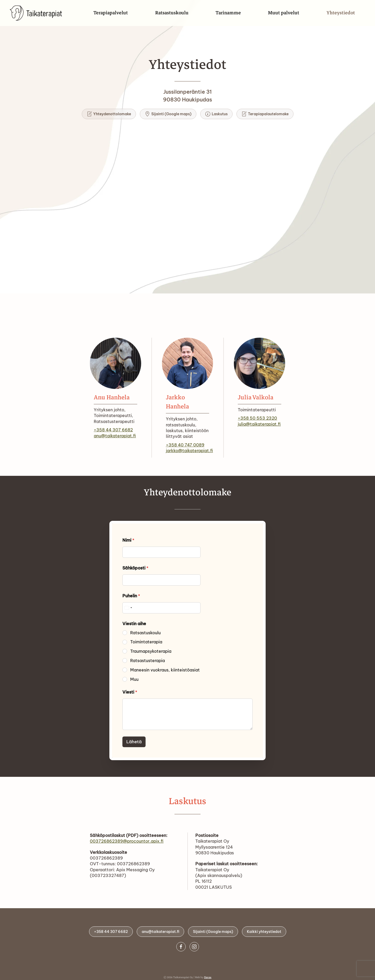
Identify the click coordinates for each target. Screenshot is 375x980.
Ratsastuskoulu (145, 633)
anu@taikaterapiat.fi (115, 436)
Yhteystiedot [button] (341, 13)
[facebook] (182, 947)
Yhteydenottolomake (109, 114)
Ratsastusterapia (148, 661)
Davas (208, 977)
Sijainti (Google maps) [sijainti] (168, 114)
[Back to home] (38, 13)
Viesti (130, 692)
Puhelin (131, 596)
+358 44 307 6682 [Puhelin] (109, 932)
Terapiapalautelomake (265, 114)
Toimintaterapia (146, 642)
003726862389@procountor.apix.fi (127, 841)
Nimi (128, 540)
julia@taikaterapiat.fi (259, 424)
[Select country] (128, 608)
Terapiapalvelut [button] (111, 13)
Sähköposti (135, 568)
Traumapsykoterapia (151, 651)
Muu (134, 679)
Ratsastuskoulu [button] (172, 13)
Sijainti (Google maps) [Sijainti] (211, 932)
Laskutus (216, 114)
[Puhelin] (161, 608)
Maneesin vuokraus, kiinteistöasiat (165, 670)
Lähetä (134, 742)
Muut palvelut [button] (284, 13)
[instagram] (196, 947)
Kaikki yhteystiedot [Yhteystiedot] (262, 932)
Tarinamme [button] (228, 13)
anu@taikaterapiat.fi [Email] (159, 932)
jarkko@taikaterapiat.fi (189, 451)
